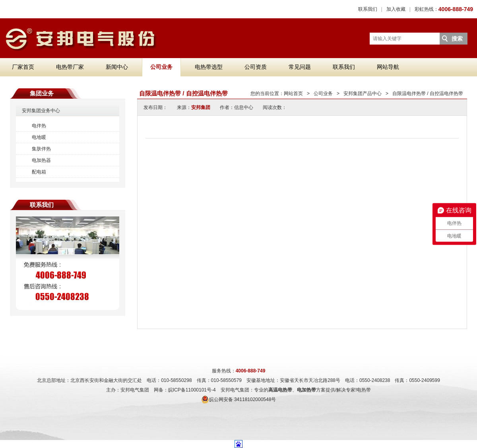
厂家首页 (23, 67)
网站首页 (293, 93)
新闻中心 (117, 67)
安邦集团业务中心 (41, 111)
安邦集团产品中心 (363, 93)
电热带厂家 (70, 67)
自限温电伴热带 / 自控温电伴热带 (428, 93)
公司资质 (256, 67)
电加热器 (41, 160)
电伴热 (39, 126)
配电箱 (39, 172)
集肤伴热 (41, 149)
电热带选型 (209, 67)
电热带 (364, 390)
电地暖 (39, 137)
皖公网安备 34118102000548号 (239, 399)
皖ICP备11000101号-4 (192, 390)
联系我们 (368, 9)
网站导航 (388, 67)
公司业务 (161, 67)
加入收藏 (396, 9)
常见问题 (300, 67)
